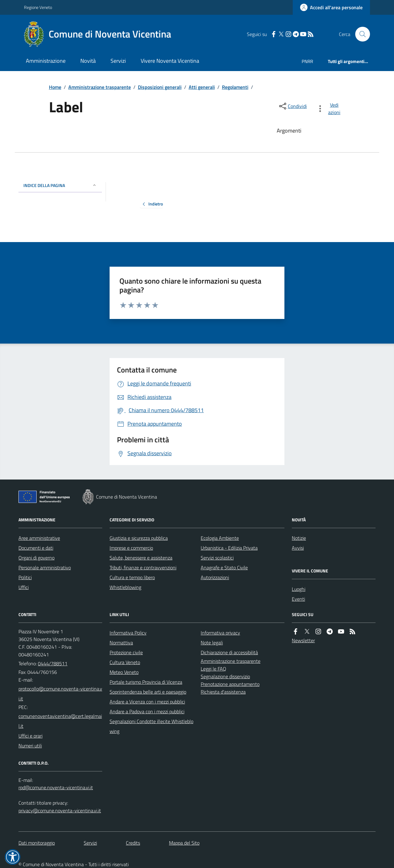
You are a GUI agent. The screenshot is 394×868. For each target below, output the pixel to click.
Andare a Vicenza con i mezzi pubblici (147, 702)
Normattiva (121, 643)
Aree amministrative (39, 538)
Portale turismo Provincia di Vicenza (146, 682)
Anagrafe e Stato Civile (224, 567)
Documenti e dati (36, 548)
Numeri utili (30, 746)
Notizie (299, 538)
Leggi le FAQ (213, 669)
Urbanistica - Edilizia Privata (229, 548)
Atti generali (202, 87)
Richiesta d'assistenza (223, 692)
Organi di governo (36, 558)
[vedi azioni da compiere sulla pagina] (330, 109)
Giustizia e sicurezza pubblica (139, 538)
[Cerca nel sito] (360, 34)
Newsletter (303, 640)
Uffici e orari (30, 736)
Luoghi (299, 589)
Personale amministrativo (45, 567)
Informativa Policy (128, 633)
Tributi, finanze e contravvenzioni (143, 567)
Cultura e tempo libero (132, 577)
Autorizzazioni (215, 577)
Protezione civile (126, 652)
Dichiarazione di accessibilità (229, 652)
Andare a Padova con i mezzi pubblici (147, 711)
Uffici (24, 587)
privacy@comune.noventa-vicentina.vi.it (60, 810)
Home (55, 87)
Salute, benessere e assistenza (141, 558)
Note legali (212, 643)
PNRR (307, 61)
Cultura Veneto (125, 662)
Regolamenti (235, 87)
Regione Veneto (38, 7)
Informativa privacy (220, 633)
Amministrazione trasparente (100, 87)
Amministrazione (46, 61)
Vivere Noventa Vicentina (170, 61)
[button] (13, 857)
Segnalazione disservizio (225, 676)
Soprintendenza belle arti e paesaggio (148, 692)
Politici (25, 577)
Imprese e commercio (131, 548)
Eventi (298, 599)
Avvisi (298, 548)
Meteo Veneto (124, 672)
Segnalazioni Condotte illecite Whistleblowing (151, 726)
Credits (133, 843)
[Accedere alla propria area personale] (331, 7)
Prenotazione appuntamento (230, 684)
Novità (88, 61)
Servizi (118, 61)
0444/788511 (53, 663)
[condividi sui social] (292, 106)
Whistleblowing (125, 587)
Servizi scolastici (217, 558)
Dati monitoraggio (37, 843)
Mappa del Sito (184, 843)
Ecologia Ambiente (220, 538)
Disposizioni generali (160, 87)
